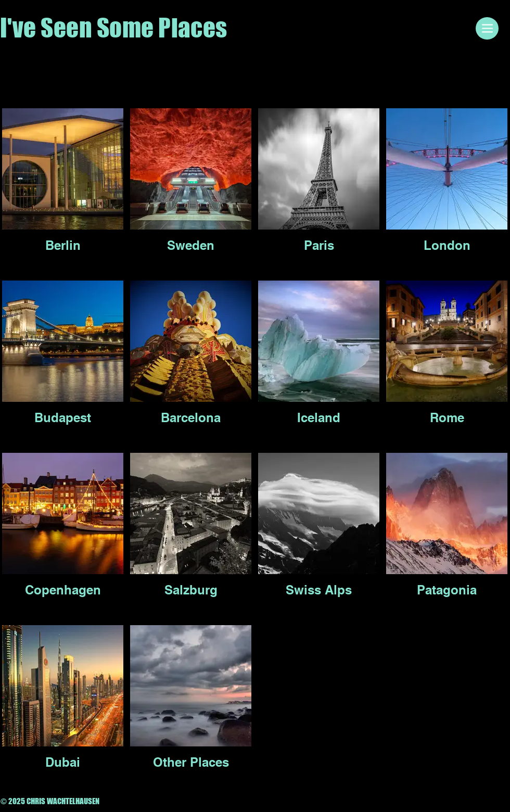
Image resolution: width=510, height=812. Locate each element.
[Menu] (487, 28)
